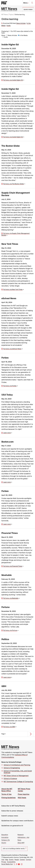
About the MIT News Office (7, 790)
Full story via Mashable (11, 598)
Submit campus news (10, 816)
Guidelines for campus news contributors (17, 821)
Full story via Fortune (10, 630)
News (19, 840)
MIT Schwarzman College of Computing (18, 782)
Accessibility (11, 862)
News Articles (21, 23)
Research (21, 835)
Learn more (7, 433)
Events (11, 860)
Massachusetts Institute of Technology (14, 855)
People (17, 860)
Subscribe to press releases (12, 811)
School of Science (10, 779)
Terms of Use (6, 794)
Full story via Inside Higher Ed (13, 80)
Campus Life (6, 840)
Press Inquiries (24, 794)
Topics (11, 15)
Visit (3, 860)
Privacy (4, 862)
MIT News (5, 15)
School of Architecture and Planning (17, 765)
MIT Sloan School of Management (16, 776)
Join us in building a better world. (14, 849)
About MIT (21, 843)
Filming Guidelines (8, 798)
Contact (29, 860)
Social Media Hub (7, 864)
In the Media (24, 35)
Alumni (4, 843)
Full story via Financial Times (13, 566)
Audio (9, 26)
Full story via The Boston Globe (14, 184)
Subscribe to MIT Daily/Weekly (13, 806)
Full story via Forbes (10, 386)
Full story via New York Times (13, 289)
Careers (22, 860)
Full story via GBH (9, 727)
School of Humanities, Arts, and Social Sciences (18, 772)
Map (7, 860)
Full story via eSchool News (12, 349)
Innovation (5, 837)
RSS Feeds (22, 798)
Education (5, 835)
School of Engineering (12, 768)
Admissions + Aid (23, 837)
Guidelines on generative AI (12, 826)
